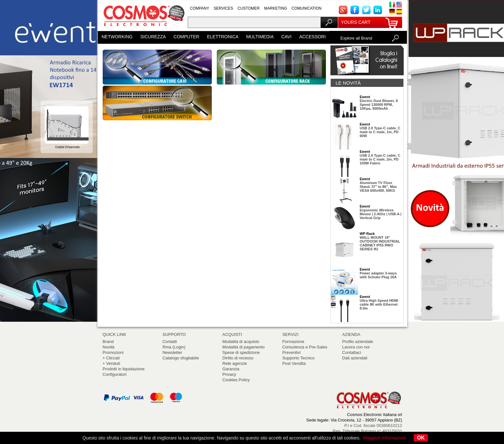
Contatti (170, 342)
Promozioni (113, 352)
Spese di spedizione (241, 352)
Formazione (293, 342)
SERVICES (223, 8)
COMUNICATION (306, 8)
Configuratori (114, 374)
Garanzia (231, 369)
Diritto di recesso (238, 358)
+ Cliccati (111, 358)
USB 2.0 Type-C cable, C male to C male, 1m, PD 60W (380, 132)
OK (421, 438)
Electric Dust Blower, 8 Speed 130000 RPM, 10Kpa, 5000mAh (379, 105)
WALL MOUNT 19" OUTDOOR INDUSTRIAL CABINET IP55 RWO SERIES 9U (380, 243)
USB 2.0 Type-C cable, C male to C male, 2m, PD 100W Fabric (380, 159)
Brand (108, 342)
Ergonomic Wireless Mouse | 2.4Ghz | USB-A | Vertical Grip (381, 214)
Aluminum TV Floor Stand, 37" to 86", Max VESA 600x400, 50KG (378, 187)
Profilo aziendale (358, 342)
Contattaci (352, 352)
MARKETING (276, 8)
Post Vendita (294, 363)
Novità (108, 347)
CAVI (286, 37)
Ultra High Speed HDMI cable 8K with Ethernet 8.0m (379, 304)
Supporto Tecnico (298, 358)
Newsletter (172, 352)
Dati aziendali (355, 358)
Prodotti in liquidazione (124, 369)
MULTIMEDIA (260, 37)
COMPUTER (186, 37)
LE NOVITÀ (348, 83)
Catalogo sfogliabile (180, 358)
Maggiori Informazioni (385, 438)
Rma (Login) (174, 347)
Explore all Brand (356, 38)
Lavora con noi (356, 347)
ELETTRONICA (223, 37)
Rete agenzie (235, 363)
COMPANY (200, 8)
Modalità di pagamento (244, 347)
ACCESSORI (312, 37)
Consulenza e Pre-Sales (305, 347)
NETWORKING (117, 37)
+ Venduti (111, 363)
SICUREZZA (153, 37)
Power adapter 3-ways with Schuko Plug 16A (378, 275)
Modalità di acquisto (241, 342)
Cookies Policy (236, 380)
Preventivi (291, 352)
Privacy (229, 374)
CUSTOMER (248, 8)
